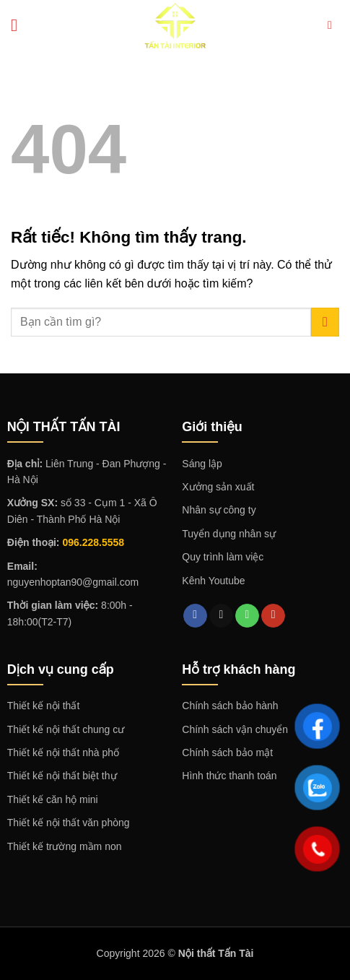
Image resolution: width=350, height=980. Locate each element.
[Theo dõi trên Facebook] (195, 616)
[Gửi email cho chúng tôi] (221, 616)
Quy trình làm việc (223, 557)
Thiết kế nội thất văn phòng (69, 823)
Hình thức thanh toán (229, 776)
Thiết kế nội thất (43, 706)
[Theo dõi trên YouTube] (273, 616)
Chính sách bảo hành (230, 706)
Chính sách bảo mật (227, 753)
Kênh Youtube (213, 581)
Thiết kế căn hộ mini (53, 799)
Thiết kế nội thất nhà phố (63, 753)
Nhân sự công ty (219, 510)
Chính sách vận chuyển (235, 729)
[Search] (333, 25)
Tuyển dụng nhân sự (229, 534)
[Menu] (19, 25)
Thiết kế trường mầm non (65, 846)
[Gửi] (325, 322)
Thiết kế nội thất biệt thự (62, 776)
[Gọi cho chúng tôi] (247, 616)
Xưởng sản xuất (218, 487)
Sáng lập (202, 464)
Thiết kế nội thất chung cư (66, 729)
